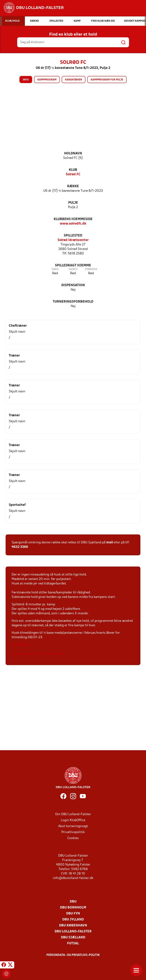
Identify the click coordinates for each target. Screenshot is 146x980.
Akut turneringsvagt (73, 826)
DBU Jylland (73, 920)
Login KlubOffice (73, 820)
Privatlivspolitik (73, 832)
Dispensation (73, 285)
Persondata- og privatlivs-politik (73, 955)
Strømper (91, 269)
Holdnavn (73, 154)
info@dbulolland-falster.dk (73, 878)
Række (73, 186)
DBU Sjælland (73, 938)
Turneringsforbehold (73, 302)
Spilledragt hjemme (73, 266)
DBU (73, 902)
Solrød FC (73, 174)
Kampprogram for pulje (107, 80)
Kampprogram (47, 80)
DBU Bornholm (73, 908)
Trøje (55, 269)
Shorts (73, 269)
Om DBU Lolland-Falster (73, 814)
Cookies (73, 838)
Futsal (73, 944)
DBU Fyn (73, 914)
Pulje (73, 203)
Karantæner (74, 80)
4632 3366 (20, 547)
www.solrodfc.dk (73, 224)
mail (110, 543)
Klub (73, 170)
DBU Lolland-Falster (73, 932)
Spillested (73, 236)
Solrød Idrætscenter (73, 240)
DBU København (73, 926)
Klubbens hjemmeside (73, 219)
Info (26, 80)
